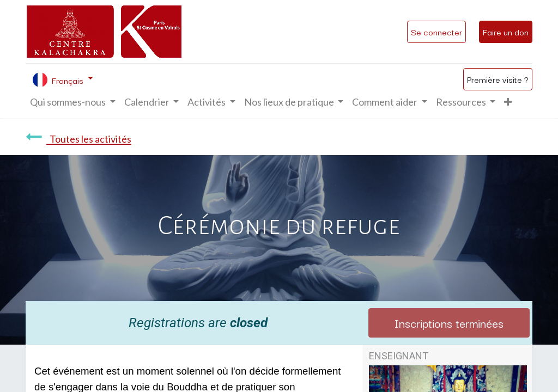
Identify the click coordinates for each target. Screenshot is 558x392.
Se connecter (436, 32)
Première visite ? (498, 79)
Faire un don (506, 32)
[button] (508, 102)
